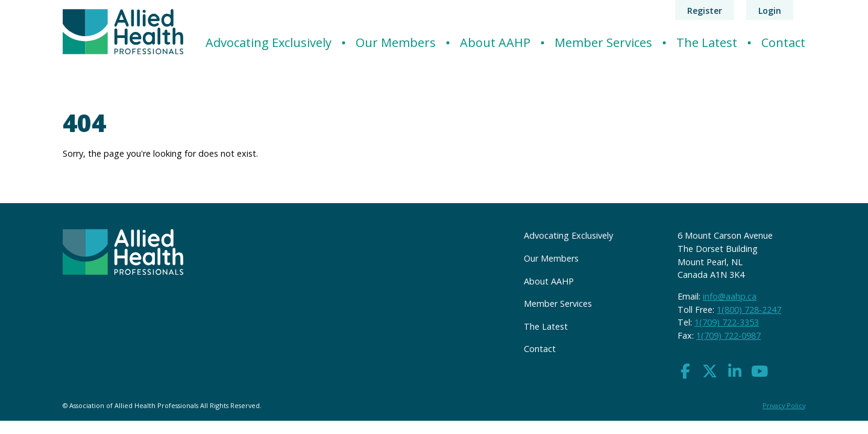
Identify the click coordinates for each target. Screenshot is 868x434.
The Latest (707, 42)
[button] (685, 372)
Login (770, 11)
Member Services (603, 42)
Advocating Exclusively (269, 42)
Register (705, 11)
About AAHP (495, 42)
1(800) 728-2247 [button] (749, 310)
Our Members (396, 42)
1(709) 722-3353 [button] (727, 322)
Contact (783, 42)
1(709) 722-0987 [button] (728, 335)
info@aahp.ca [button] (730, 296)
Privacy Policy (784, 405)
